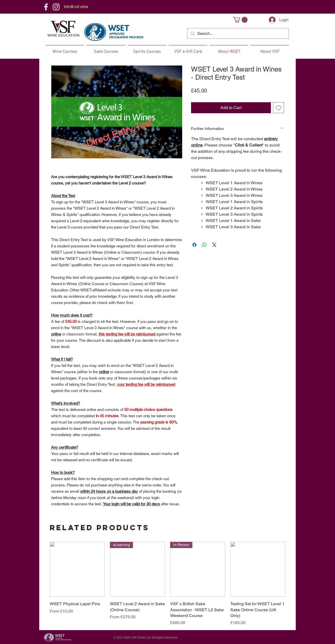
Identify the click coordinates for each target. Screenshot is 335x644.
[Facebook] (46, 7)
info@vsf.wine (76, 7)
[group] (167, 584)
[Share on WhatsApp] (204, 245)
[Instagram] (56, 7)
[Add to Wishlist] (278, 108)
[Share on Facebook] (194, 245)
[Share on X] (214, 245)
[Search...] (238, 33)
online (56, 334)
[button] (240, 20)
